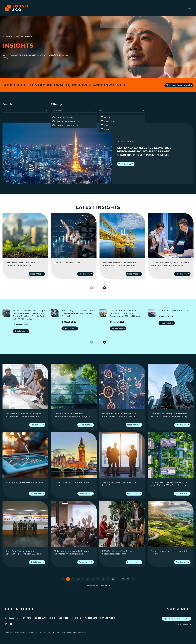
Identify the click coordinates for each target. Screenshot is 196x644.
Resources (19, 36)
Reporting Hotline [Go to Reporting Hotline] (51, 632)
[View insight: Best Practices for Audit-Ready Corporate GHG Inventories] (25, 236)
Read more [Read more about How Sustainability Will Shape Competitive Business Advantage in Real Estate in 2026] (86, 425)
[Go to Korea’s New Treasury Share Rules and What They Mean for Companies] (171, 264)
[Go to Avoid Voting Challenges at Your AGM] (25, 484)
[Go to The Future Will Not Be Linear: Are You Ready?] (122, 484)
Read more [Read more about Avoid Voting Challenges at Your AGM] (38, 494)
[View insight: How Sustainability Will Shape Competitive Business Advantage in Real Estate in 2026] (74, 387)
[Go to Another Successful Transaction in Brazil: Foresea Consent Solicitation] (122, 264)
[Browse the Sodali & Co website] (16, 8)
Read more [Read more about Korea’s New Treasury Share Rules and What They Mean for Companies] (183, 274)
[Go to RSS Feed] (11, 624)
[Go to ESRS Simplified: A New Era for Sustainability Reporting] (122, 552)
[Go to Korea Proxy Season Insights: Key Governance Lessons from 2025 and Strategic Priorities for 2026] (25, 552)
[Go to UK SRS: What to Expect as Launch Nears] (74, 484)
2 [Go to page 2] (73, 579)
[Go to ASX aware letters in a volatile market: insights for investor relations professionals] (74, 552)
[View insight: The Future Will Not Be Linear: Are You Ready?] (122, 455)
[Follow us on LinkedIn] (6, 624)
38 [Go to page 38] (123, 579)
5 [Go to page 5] (88, 579)
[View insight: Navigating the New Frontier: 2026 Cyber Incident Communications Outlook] (122, 387)
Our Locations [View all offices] (107, 618)
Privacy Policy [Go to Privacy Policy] (35, 632)
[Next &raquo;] (133, 579)
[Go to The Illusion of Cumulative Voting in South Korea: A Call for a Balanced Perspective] (25, 415)
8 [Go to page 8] (103, 579)
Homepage (7, 36)
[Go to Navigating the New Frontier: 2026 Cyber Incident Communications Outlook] (122, 415)
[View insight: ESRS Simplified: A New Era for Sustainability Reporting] (122, 524)
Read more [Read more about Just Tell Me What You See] (86, 274)
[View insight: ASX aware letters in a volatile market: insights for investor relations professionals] (74, 524)
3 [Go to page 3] (78, 579)
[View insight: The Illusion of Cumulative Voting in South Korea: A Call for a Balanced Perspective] (25, 387)
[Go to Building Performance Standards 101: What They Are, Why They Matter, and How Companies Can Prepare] (171, 484)
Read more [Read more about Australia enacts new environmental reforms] (183, 562)
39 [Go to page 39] (128, 579)
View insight (126, 164)
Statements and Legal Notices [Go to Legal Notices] (74, 632)
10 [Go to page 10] (113, 579)
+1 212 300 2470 (39, 618)
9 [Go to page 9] (108, 579)
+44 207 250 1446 (65, 618)
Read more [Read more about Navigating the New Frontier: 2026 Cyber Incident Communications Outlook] (134, 425)
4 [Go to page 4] (83, 579)
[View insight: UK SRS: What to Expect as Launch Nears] (74, 455)
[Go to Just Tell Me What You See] (74, 264)
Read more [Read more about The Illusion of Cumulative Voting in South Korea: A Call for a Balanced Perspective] (38, 425)
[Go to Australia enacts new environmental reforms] (171, 552)
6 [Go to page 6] (93, 579)
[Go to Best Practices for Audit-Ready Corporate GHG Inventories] (25, 264)
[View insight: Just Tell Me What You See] (74, 236)
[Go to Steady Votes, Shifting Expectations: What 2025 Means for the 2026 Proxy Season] (171, 415)
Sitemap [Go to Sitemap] (9, 632)
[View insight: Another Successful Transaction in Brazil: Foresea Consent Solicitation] (122, 236)
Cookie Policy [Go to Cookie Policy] (21, 632)
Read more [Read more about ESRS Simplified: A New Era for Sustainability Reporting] (134, 562)
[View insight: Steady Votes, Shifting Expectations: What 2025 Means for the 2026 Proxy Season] (171, 387)
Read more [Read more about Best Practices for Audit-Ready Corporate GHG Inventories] (37, 274)
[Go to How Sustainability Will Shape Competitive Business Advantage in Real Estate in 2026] (74, 415)
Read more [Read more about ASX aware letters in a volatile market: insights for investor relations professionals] (86, 562)
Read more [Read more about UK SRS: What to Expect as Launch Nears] (86, 494)
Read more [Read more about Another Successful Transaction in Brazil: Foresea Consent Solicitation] (134, 274)
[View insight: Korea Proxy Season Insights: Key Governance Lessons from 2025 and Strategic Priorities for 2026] (25, 524)
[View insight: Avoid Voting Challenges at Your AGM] (25, 455)
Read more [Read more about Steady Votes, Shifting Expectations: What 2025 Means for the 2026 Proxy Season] (183, 425)
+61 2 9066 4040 (90, 618)
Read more (22, 331)
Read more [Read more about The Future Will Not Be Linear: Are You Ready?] (134, 494)
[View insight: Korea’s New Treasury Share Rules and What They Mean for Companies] (171, 236)
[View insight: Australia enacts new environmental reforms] (171, 524)
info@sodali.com (12, 618)
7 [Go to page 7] (98, 579)
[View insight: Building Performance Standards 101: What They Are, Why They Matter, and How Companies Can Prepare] (171, 455)
